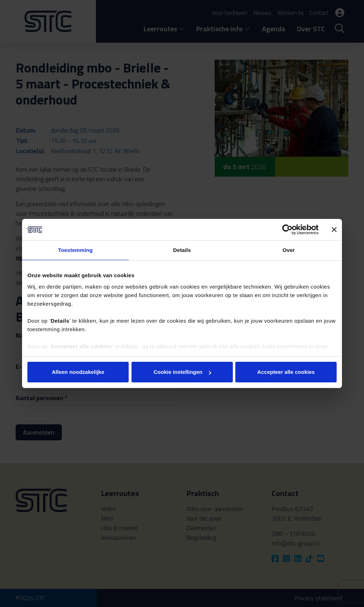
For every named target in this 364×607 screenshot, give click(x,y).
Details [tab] (182, 250)
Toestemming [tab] (75, 250)
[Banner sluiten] (334, 230)
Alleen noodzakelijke (78, 372)
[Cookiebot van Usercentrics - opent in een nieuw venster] (287, 230)
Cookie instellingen (182, 372)
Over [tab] (289, 250)
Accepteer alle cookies (286, 372)
